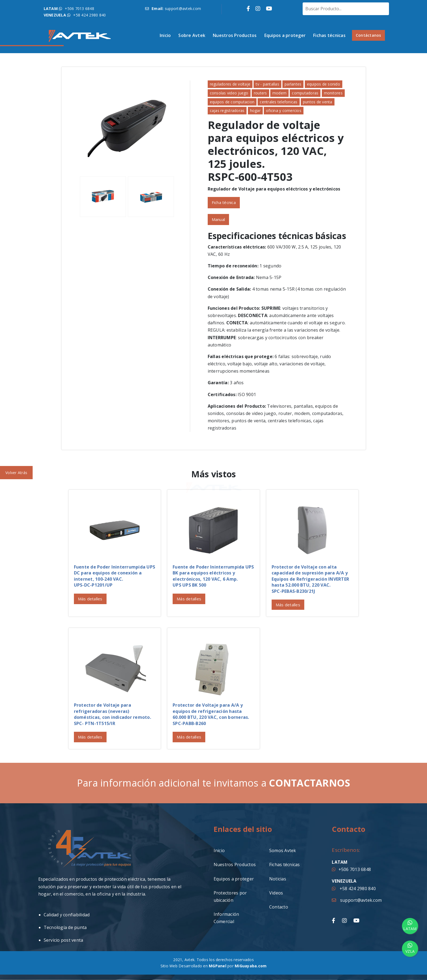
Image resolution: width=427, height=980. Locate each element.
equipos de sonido (324, 84)
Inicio (165, 35)
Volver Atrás (16, 473)
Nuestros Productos (235, 35)
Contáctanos (368, 35)
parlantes (293, 84)
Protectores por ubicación (230, 896)
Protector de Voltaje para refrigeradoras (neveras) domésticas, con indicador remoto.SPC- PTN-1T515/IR (112, 714)
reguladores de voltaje (230, 84)
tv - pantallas (267, 84)
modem (279, 93)
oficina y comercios (284, 110)
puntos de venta (318, 102)
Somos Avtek (283, 850)
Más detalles (90, 599)
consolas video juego (229, 93)
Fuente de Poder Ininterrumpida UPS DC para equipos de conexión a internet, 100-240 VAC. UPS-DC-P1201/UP (115, 576)
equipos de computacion (232, 102)
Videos (276, 893)
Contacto (279, 907)
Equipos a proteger (285, 35)
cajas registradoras (227, 110)
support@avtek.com (357, 900)
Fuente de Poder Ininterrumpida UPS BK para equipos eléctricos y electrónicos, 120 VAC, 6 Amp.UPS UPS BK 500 (213, 576)
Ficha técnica (224, 202)
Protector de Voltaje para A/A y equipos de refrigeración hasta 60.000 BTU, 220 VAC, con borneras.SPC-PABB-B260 (211, 714)
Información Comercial (226, 918)
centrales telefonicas (279, 102)
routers (260, 93)
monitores (333, 93)
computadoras (305, 93)
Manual (218, 219)
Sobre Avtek (192, 35)
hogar (255, 110)
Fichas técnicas (329, 35)
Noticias (278, 879)
